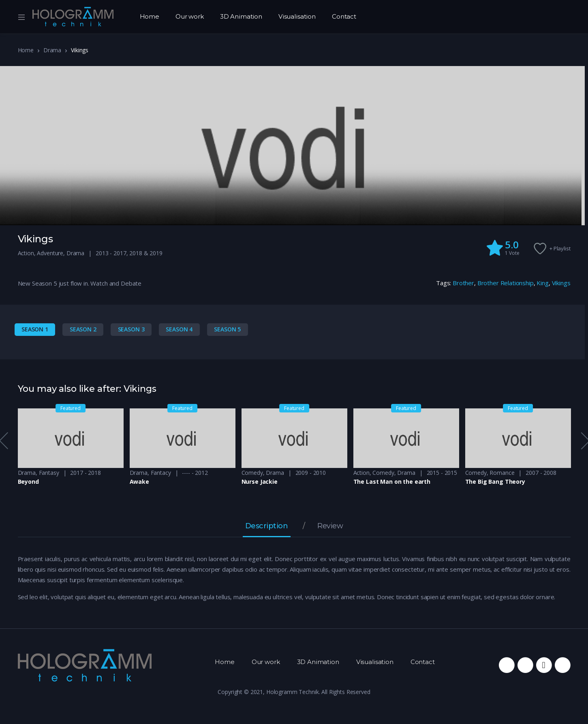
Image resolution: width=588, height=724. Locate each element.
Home (150, 16)
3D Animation (241, 16)
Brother (463, 283)
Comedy (252, 473)
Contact (344, 16)
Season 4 (179, 329)
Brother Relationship (506, 283)
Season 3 (131, 329)
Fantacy (161, 473)
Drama (52, 50)
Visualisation (297, 16)
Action (26, 253)
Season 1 (35, 329)
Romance (502, 473)
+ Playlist (560, 248)
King (542, 283)
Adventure (50, 253)
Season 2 (83, 329)
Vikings (561, 283)
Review (330, 526)
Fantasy (49, 473)
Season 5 (227, 329)
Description (267, 526)
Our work (190, 16)
